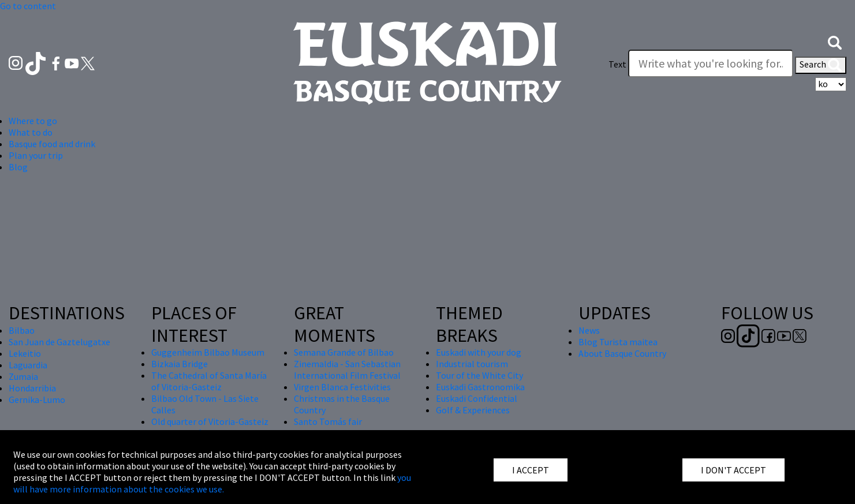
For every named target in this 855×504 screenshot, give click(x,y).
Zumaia (23, 376)
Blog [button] (18, 167)
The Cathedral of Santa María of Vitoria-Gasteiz (209, 381)
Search (821, 65)
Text (617, 64)
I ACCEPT (531, 470)
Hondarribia (32, 388)
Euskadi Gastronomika (480, 387)
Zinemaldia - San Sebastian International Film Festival (347, 369)
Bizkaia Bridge (180, 364)
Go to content (28, 6)
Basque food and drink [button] (52, 144)
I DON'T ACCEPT (733, 470)
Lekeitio (25, 353)
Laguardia (28, 365)
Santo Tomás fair (328, 421)
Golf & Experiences (473, 410)
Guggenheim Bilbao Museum (208, 352)
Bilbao (22, 330)
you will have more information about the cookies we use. (212, 483)
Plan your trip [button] (36, 155)
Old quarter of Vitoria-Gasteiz (210, 421)
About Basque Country (622, 353)
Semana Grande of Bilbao (344, 352)
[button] (835, 42)
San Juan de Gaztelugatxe (59, 342)
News (589, 330)
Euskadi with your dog (479, 352)
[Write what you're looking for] (711, 64)
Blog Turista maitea (618, 342)
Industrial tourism (472, 364)
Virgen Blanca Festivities (342, 387)
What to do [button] (31, 132)
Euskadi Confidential (477, 398)
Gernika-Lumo (37, 400)
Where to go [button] (33, 121)
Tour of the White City (479, 375)
